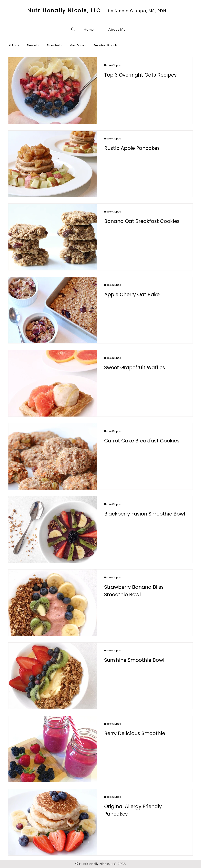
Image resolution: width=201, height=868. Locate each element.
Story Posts (54, 45)
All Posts (14, 45)
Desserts (33, 45)
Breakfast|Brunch (105, 45)
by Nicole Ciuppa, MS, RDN (137, 11)
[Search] (73, 29)
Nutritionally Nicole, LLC (64, 10)
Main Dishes (78, 45)
